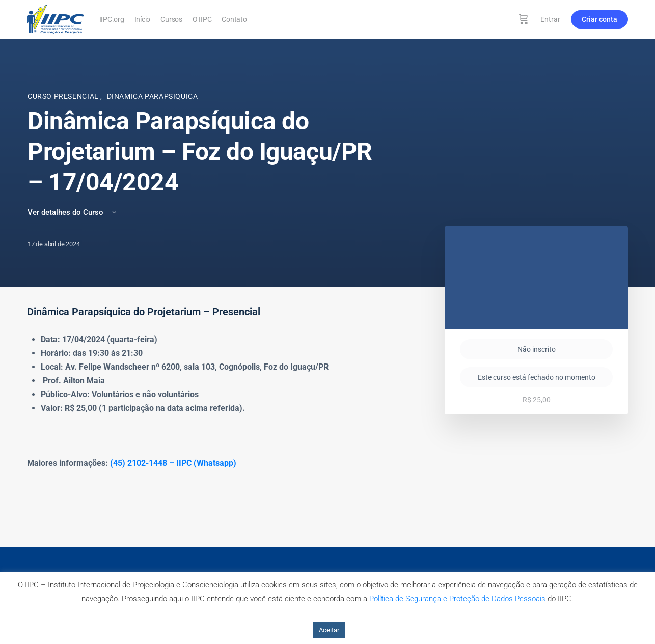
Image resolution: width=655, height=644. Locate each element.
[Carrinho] (524, 19)
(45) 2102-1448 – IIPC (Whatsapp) (173, 463)
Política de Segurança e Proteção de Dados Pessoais (457, 599)
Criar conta (599, 19)
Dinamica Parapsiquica (153, 96)
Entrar (550, 19)
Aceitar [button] (329, 630)
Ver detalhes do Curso (73, 212)
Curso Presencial (64, 96)
